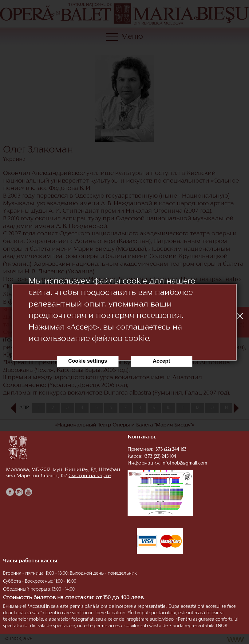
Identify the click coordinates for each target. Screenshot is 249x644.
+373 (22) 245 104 (160, 457)
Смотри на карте (90, 476)
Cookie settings (88, 361)
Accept (162, 361)
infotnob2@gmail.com (184, 463)
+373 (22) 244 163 (170, 450)
